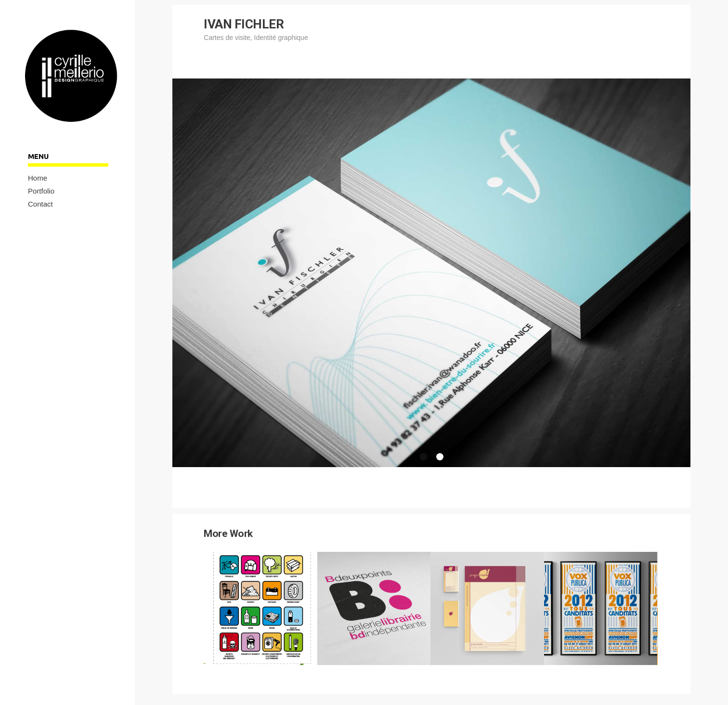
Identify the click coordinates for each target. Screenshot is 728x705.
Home (38, 178)
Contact (40, 204)
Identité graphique (281, 38)
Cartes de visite (227, 38)
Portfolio (41, 191)
